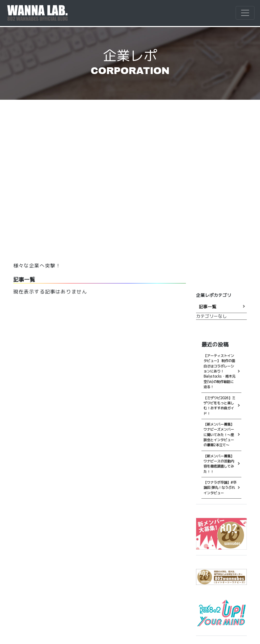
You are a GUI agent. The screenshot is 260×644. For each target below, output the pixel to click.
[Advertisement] (130, 186)
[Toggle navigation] (245, 13)
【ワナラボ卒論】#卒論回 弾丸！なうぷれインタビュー (220, 488)
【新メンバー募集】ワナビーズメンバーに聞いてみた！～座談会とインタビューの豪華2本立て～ (219, 435)
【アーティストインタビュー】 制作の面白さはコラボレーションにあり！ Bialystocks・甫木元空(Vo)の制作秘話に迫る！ (219, 371)
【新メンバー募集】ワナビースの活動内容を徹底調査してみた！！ (219, 464)
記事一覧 (208, 307)
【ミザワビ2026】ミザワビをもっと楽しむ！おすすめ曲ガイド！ (219, 406)
